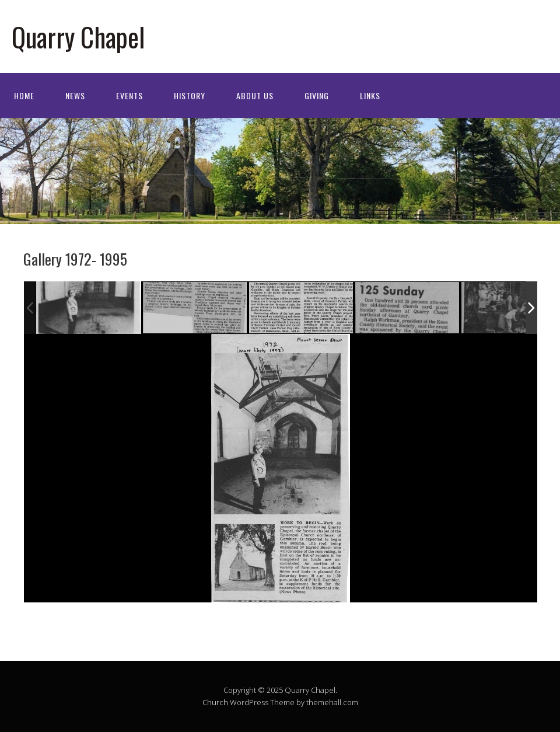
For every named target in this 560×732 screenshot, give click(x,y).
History (190, 95)
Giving (317, 95)
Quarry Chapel (78, 36)
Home (24, 95)
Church (215, 702)
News (75, 95)
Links (370, 95)
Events (129, 95)
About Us (255, 95)
